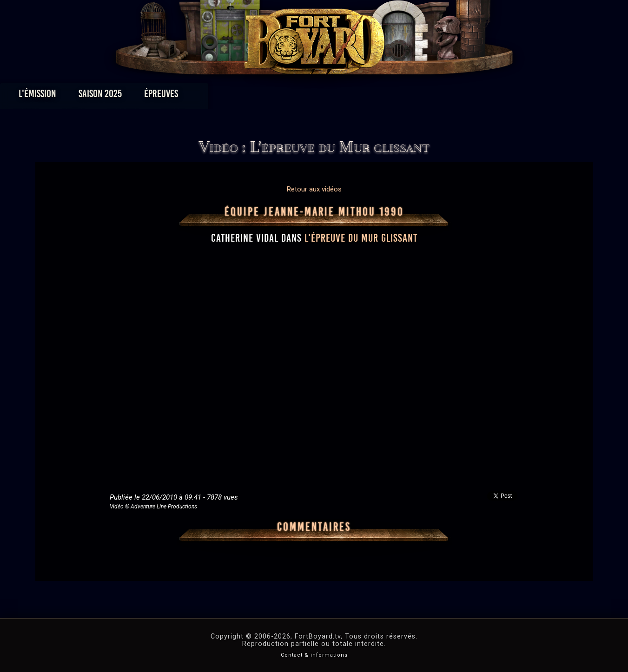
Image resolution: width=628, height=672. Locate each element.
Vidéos (328, 96)
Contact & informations (314, 655)
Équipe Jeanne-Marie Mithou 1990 (314, 212)
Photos (281, 96)
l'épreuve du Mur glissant (361, 238)
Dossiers (378, 96)
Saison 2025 (169, 96)
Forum (428, 96)
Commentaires (314, 527)
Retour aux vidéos (314, 189)
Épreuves (229, 96)
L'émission (106, 96)
